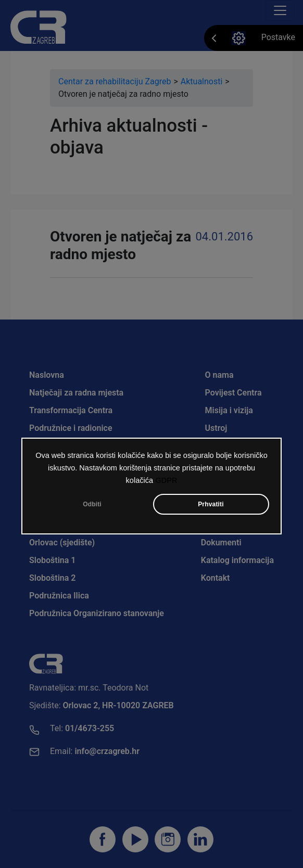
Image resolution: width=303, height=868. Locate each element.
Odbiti (92, 504)
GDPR (166, 480)
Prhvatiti (211, 504)
